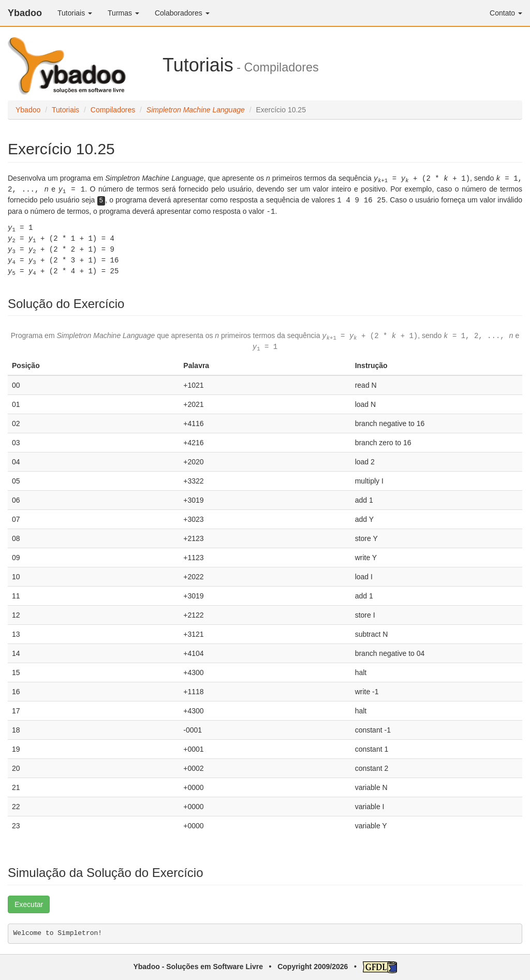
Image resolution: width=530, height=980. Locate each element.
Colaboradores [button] (182, 13)
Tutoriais (65, 110)
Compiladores (113, 110)
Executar (29, 904)
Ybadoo (25, 13)
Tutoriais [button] (75, 13)
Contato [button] (506, 13)
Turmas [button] (123, 13)
